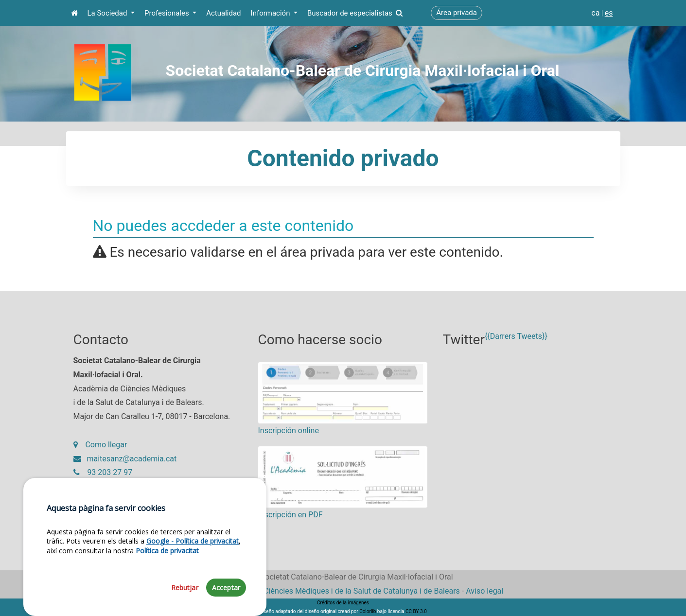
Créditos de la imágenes (343, 603)
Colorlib (368, 611)
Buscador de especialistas (355, 13)
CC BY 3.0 (416, 611)
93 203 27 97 (103, 472)
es (609, 13)
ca (595, 13)
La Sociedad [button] (108, 13)
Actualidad (223, 13)
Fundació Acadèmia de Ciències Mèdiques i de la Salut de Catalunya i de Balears (321, 591)
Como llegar (100, 445)
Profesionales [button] (167, 13)
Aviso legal (484, 591)
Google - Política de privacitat (193, 571)
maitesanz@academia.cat (125, 459)
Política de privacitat (167, 580)
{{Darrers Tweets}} (516, 336)
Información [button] (272, 13)
